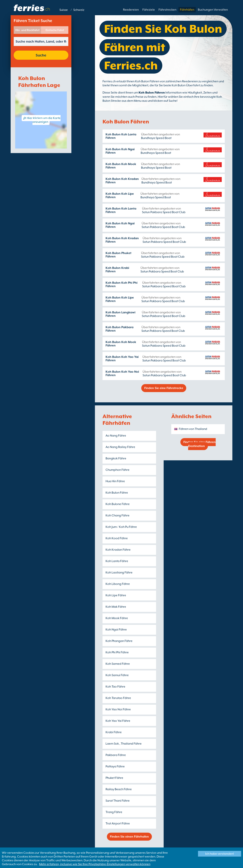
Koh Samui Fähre (117, 675)
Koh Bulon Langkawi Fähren (120, 314)
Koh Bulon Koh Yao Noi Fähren (122, 373)
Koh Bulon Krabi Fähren (117, 270)
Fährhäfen (187, 10)
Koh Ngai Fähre (116, 630)
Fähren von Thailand (193, 429)
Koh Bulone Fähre (118, 504)
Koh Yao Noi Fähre (118, 709)
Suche (41, 55)
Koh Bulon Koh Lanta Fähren (121, 136)
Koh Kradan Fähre (118, 550)
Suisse (64, 10)
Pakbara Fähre (116, 755)
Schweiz (79, 10)
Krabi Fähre (114, 732)
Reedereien (131, 10)
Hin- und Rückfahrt (27, 30)
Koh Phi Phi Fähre (117, 652)
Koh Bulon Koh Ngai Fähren (120, 151)
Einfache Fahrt (55, 30)
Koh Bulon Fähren (152, 93)
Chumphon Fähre (118, 470)
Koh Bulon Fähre (117, 493)
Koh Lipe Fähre (116, 595)
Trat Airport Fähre (118, 824)
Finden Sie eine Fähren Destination (200, 444)
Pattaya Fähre (115, 766)
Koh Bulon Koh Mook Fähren (121, 166)
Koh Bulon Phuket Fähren (118, 255)
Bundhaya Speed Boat (156, 138)
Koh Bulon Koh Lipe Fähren (120, 195)
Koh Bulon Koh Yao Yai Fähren (122, 359)
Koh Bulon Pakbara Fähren (120, 329)
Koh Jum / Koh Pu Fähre (121, 527)
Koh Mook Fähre (117, 618)
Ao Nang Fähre (116, 436)
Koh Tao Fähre (115, 687)
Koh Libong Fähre (118, 584)
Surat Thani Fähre (118, 801)
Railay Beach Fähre (119, 789)
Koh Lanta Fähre (117, 561)
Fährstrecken (167, 10)
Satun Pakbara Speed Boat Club (164, 212)
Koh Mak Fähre (116, 607)
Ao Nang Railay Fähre (120, 447)
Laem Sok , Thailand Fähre (124, 744)
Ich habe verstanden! (220, 854)
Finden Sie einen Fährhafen (129, 837)
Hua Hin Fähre (115, 481)
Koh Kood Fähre (117, 538)
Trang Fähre (114, 812)
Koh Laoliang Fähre (119, 573)
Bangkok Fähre (116, 458)
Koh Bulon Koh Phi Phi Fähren (121, 284)
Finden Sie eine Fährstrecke (164, 388)
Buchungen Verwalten (213, 10)
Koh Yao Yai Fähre (118, 721)
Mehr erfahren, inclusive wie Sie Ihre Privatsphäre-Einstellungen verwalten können (95, 864)
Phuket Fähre (114, 778)
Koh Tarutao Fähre (118, 698)
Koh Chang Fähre (118, 515)
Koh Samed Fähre (118, 664)
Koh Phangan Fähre (119, 641)
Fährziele (149, 10)
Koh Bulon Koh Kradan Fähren (122, 181)
